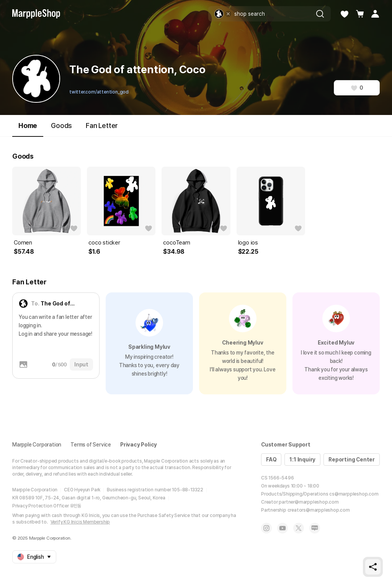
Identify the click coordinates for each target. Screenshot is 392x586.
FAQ (271, 460)
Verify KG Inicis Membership (80, 522)
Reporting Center (352, 460)
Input (81, 364)
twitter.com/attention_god (99, 92)
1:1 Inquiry (302, 460)
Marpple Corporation (37, 445)
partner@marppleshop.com (309, 502)
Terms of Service (91, 445)
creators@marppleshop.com (319, 510)
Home (28, 129)
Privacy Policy (139, 445)
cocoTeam (176, 243)
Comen (23, 243)
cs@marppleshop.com (354, 494)
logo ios (248, 243)
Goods (61, 126)
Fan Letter (102, 126)
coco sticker (104, 243)
